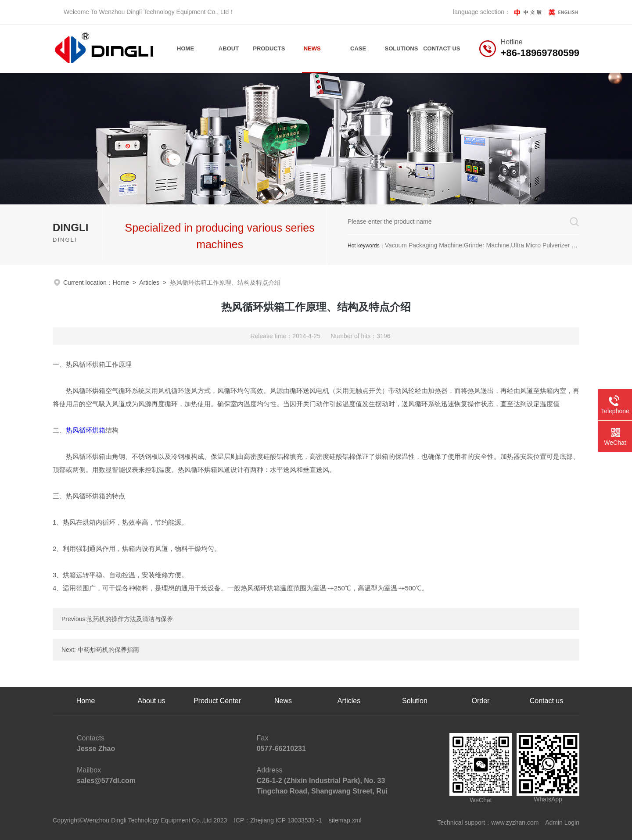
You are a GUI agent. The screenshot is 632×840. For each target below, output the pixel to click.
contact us (442, 48)
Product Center (217, 701)
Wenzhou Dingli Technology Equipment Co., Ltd (164, 12)
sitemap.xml (345, 820)
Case (358, 48)
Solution (415, 701)
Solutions (402, 48)
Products (269, 48)
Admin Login (562, 822)
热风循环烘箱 (86, 430)
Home (185, 48)
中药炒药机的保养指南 (108, 650)
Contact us (546, 701)
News (312, 48)
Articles (149, 282)
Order (481, 701)
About (229, 48)
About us (151, 701)
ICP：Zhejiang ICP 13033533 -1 (278, 820)
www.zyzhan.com (515, 822)
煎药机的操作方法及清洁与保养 (130, 619)
